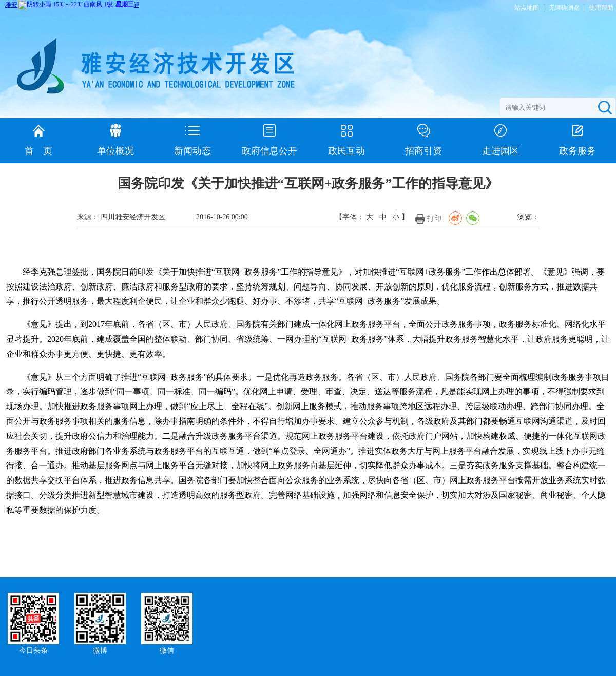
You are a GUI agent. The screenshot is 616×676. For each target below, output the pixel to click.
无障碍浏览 (564, 8)
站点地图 (527, 8)
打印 (434, 218)
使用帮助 (601, 8)
